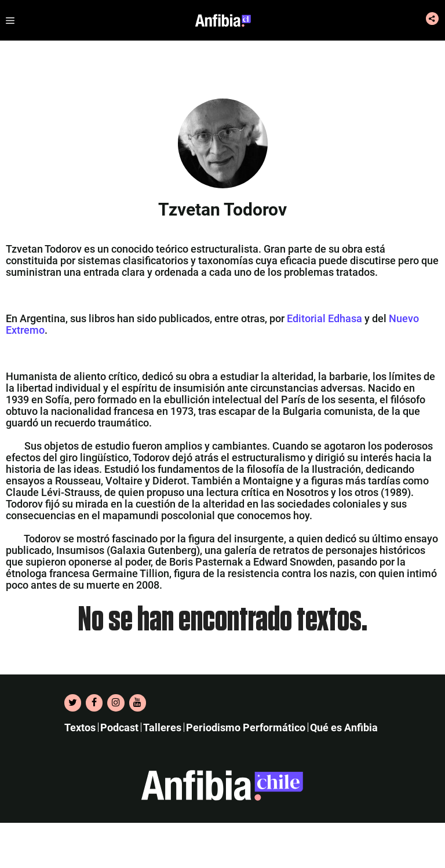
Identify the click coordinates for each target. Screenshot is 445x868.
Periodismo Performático (246, 727)
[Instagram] (116, 703)
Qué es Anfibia (344, 727)
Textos (80, 727)
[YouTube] (138, 703)
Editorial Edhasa (324, 318)
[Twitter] (73, 703)
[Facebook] (94, 703)
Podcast (119, 727)
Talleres (162, 727)
